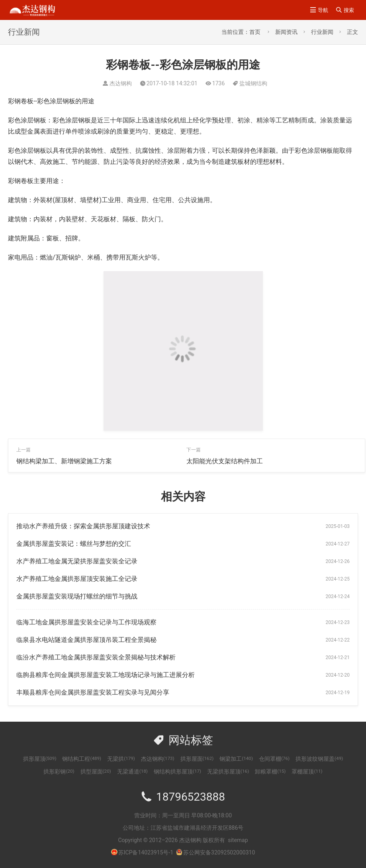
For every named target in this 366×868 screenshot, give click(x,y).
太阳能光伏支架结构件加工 (225, 461)
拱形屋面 (197, 759)
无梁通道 (132, 772)
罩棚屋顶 (307, 772)
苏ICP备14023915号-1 (146, 852)
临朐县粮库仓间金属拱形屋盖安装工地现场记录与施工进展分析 (106, 675)
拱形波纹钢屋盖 (319, 759)
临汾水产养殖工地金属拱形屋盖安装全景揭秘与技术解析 (96, 657)
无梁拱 (121, 759)
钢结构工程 (82, 759)
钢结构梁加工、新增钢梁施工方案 (64, 461)
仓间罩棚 (274, 759)
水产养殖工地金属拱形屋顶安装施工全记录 (77, 579)
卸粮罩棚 (270, 772)
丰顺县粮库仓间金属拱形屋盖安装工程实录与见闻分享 (93, 692)
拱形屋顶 (40, 759)
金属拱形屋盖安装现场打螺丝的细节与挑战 (77, 596)
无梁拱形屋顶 (228, 772)
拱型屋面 (96, 772)
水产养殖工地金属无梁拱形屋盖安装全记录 (77, 561)
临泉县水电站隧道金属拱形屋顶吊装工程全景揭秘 (86, 640)
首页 (255, 32)
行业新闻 (322, 32)
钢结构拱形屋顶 (177, 772)
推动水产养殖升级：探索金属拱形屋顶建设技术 (83, 526)
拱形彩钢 (59, 772)
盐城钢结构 (253, 83)
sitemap (238, 840)
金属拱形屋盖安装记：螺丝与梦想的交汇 (74, 544)
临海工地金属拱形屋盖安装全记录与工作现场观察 (86, 622)
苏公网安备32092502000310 (215, 852)
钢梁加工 (236, 759)
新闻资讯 (286, 32)
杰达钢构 (158, 759)
